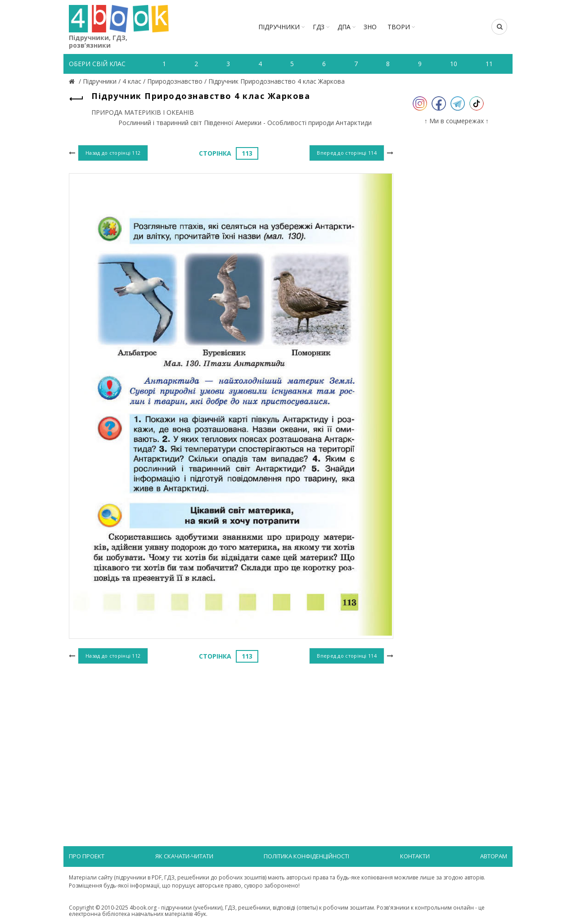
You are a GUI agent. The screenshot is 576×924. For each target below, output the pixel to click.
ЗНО (370, 27)
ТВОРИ (399, 27)
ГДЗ (319, 27)
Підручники (279, 27)
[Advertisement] (231, 740)
